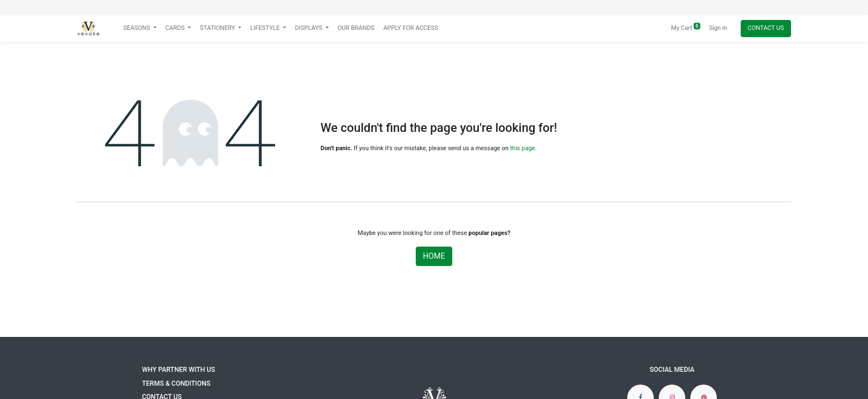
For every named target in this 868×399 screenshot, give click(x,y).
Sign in (718, 28)
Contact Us (766, 28)
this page (523, 148)
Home (434, 256)
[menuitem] (356, 29)
